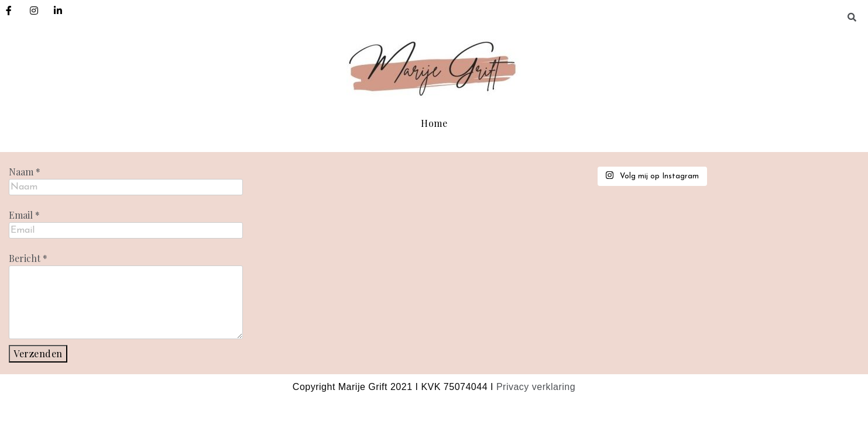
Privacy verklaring (536, 387)
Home (434, 123)
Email (24, 215)
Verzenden (38, 353)
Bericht (28, 258)
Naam (25, 172)
